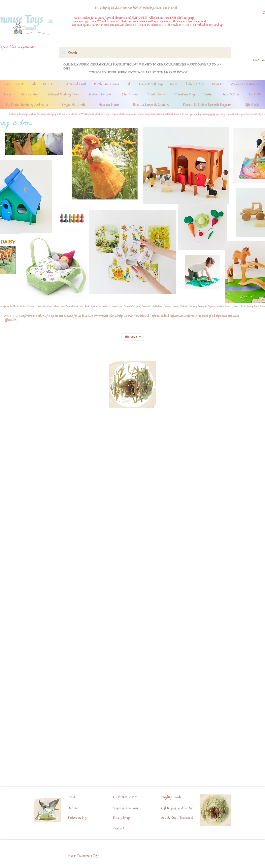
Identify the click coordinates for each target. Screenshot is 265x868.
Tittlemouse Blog (77, 817)
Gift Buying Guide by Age (177, 808)
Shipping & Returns (125, 808)
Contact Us (120, 828)
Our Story (74, 808)
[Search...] (145, 53)
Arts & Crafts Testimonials (177, 817)
